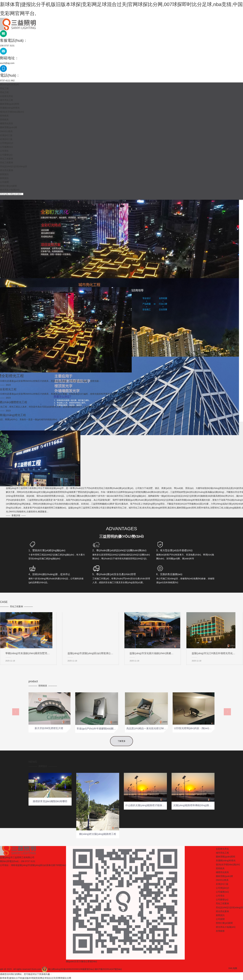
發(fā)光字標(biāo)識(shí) (12, 112)
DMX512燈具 (6, 131)
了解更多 (122, 751)
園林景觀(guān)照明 (10, 104)
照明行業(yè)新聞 (8, 186)
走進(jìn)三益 (6, 135)
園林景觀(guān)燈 (9, 127)
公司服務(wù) (6, 147)
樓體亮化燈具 (7, 123)
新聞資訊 (4, 174)
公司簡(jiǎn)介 (7, 143)
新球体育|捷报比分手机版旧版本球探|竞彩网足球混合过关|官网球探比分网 (36, 978)
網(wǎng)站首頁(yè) (10, 84)
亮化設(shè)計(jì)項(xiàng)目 (14, 166)
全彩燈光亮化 (7, 96)
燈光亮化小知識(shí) (10, 190)
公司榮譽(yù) (6, 155)
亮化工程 (4, 88)
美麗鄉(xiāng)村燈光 (10, 108)
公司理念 (4, 151)
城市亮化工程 (7, 100)
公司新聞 (4, 182)
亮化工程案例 (7, 159)
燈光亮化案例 (7, 170)
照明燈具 (4, 116)
